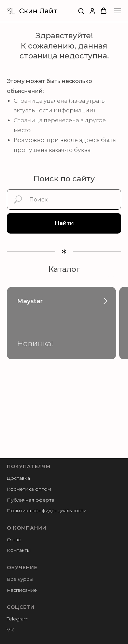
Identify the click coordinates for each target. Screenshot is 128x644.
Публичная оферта (31, 500)
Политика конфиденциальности (47, 510)
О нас (14, 540)
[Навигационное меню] (117, 11)
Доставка (18, 478)
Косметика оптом (29, 489)
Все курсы (20, 579)
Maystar (30, 301)
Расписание (22, 590)
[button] (81, 11)
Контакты (19, 550)
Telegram (18, 619)
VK (10, 630)
